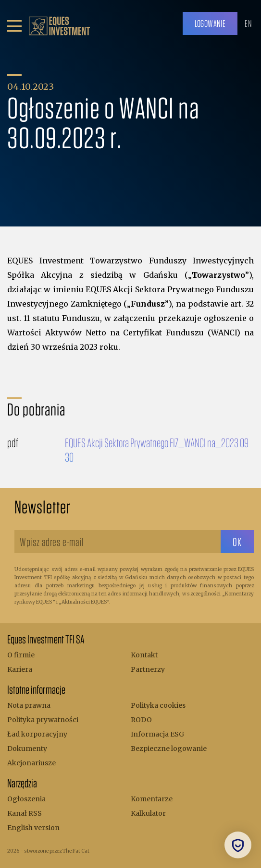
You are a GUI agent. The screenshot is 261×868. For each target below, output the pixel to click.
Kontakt (144, 655)
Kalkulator (148, 813)
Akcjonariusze (31, 763)
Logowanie (210, 23)
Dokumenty (27, 749)
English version (33, 828)
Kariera (20, 669)
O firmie (21, 655)
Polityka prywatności (43, 720)
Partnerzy (148, 669)
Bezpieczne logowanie (169, 749)
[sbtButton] (237, 542)
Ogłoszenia (26, 799)
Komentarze (152, 799)
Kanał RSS (25, 813)
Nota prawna (29, 705)
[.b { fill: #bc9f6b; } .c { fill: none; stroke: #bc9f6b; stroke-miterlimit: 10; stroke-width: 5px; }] (59, 26)
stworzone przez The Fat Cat (57, 851)
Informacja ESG (157, 734)
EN (248, 23)
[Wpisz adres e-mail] (118, 542)
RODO (141, 720)
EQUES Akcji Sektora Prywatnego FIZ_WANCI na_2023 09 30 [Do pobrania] (157, 450)
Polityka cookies (158, 705)
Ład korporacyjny (37, 734)
